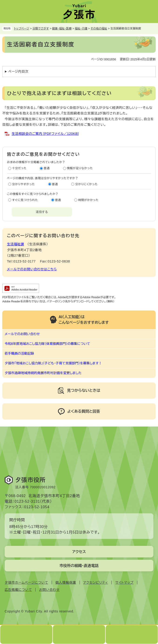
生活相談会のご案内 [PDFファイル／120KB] (45, 134)
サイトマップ (124, 583)
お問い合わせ (49, 590)
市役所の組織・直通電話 (79, 566)
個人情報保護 (66, 583)
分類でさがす (41, 29)
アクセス (79, 552)
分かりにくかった (86, 184)
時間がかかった (88, 200)
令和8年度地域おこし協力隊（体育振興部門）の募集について (47, 344)
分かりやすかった (24, 184)
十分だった (19, 168)
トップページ (22, 29)
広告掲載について (18, 590)
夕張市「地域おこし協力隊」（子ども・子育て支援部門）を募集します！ (53, 363)
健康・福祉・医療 (62, 29)
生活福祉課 (16, 244)
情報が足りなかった (80, 168)
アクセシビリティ (96, 583)
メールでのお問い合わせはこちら (32, 269)
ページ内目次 (18, 71)
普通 (47, 168)
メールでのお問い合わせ (22, 334)
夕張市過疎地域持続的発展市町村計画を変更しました (43, 373)
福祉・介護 (81, 29)
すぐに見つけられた (25, 200)
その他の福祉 (99, 29)
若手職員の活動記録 (19, 353)
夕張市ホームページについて (26, 583)
